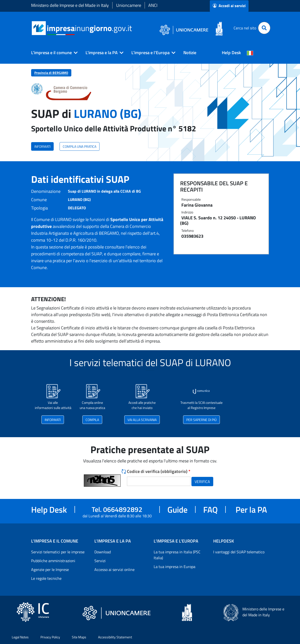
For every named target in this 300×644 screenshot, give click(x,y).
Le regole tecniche (46, 578)
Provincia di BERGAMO (51, 73)
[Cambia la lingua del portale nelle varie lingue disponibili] (250, 53)
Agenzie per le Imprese (50, 570)
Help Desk (231, 53)
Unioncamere (129, 5)
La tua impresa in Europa (175, 567)
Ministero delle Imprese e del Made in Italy (70, 5)
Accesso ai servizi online (114, 570)
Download (103, 552)
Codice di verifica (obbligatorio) (159, 471)
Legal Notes (20, 637)
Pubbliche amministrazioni (53, 561)
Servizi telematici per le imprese (58, 552)
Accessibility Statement (115, 637)
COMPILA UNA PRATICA (80, 146)
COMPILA (92, 420)
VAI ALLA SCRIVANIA (142, 420)
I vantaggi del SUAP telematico (239, 552)
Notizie (190, 53)
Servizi (100, 561)
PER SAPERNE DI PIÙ (201, 420)
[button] (52, 53)
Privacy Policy (50, 637)
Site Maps (79, 637)
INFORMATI (42, 146)
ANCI (153, 5)
